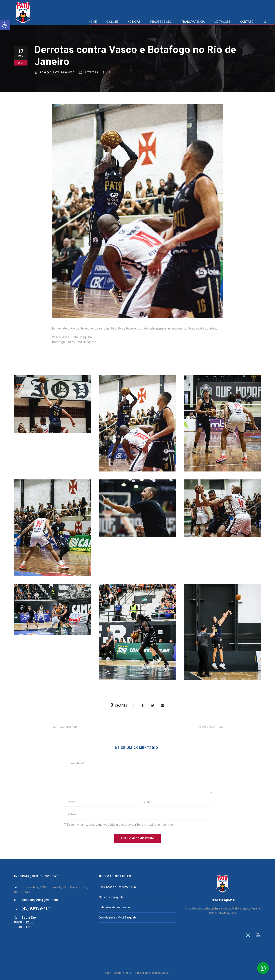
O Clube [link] (112, 22)
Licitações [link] (223, 22)
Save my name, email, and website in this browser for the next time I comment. (121, 825)
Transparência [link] (193, 22)
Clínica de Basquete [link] (111, 897)
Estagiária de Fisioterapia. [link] (115, 907)
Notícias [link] (92, 72)
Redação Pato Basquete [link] (57, 72)
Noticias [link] (134, 22)
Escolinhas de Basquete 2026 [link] (117, 887)
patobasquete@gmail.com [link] (40, 900)
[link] (5, 25)
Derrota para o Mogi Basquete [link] (118, 917)
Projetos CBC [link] (161, 22)
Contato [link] (247, 22)
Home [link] (93, 22)
